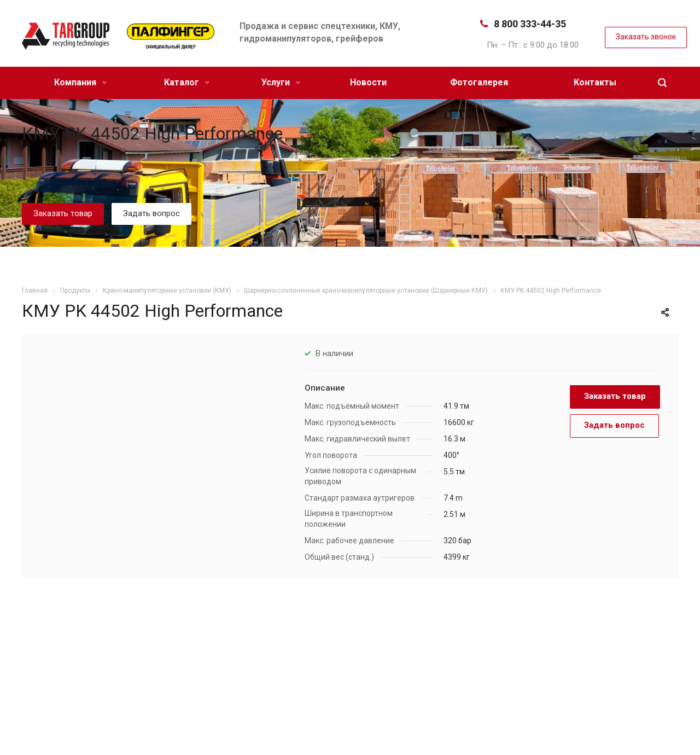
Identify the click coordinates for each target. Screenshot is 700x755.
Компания (80, 82)
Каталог (187, 82)
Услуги (281, 82)
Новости (368, 82)
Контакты (595, 82)
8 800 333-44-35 (530, 24)
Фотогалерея (479, 82)
